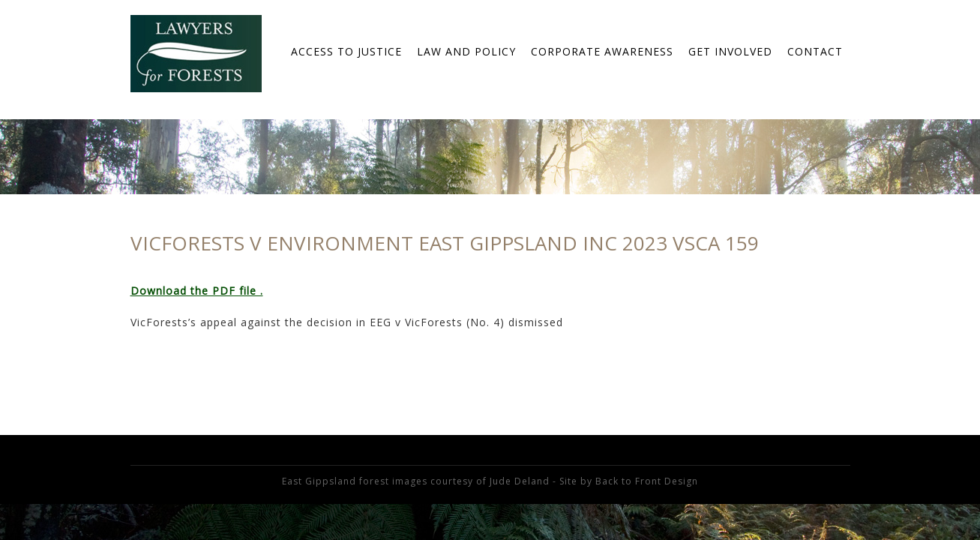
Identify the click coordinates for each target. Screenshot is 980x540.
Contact (815, 51)
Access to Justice (346, 51)
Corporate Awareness (602, 51)
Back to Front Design (647, 481)
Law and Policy (466, 51)
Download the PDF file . (197, 291)
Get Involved (730, 51)
